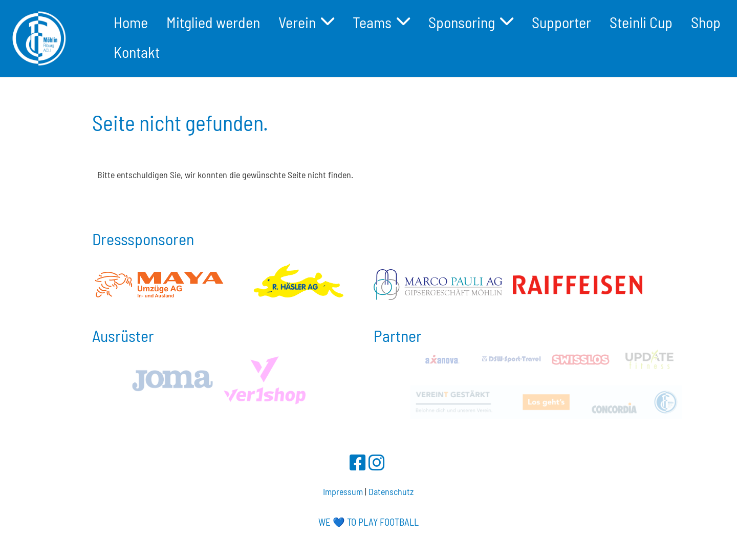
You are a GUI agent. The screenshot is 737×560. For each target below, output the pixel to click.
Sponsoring (471, 22)
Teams (381, 22)
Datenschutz (391, 491)
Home (131, 22)
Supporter (561, 22)
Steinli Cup (641, 22)
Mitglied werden (213, 22)
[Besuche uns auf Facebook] (358, 462)
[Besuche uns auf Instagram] (377, 462)
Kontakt (137, 52)
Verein (306, 22)
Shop (706, 22)
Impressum (343, 491)
